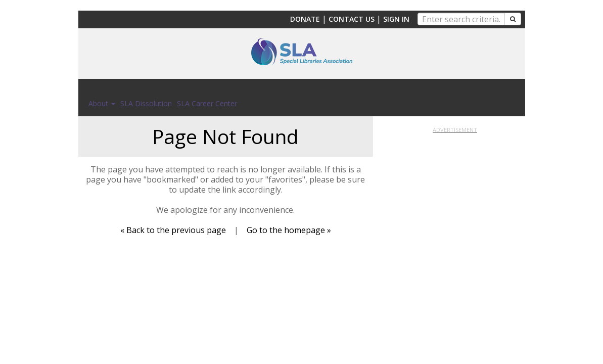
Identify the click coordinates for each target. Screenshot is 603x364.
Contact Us (352, 19)
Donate (305, 19)
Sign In (396, 19)
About (102, 103)
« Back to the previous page (173, 230)
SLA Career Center (207, 103)
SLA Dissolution (146, 103)
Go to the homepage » (289, 230)
